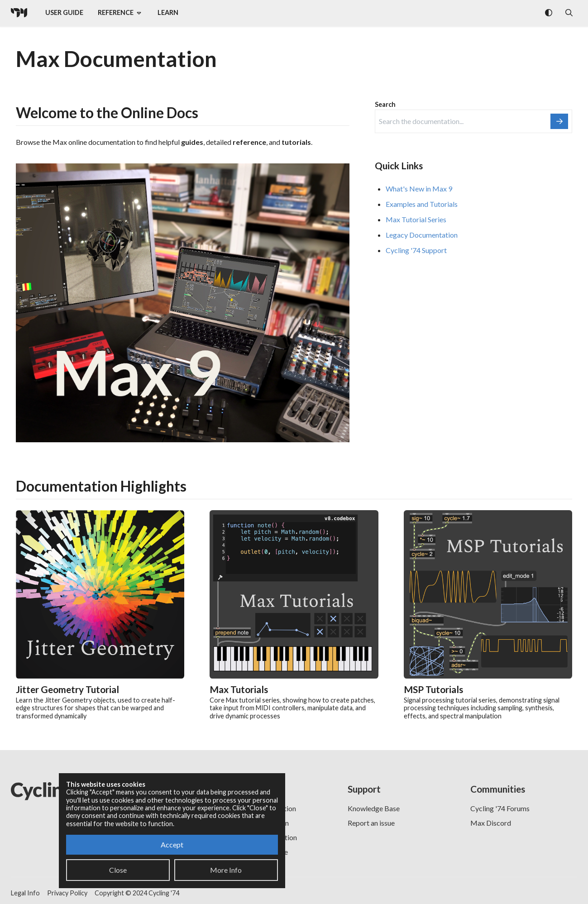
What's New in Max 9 (419, 189)
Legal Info (25, 893)
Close (118, 870)
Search (385, 104)
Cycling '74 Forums (500, 808)
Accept (172, 844)
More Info (226, 870)
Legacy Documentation (422, 235)
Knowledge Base (374, 808)
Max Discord (491, 823)
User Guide (64, 12)
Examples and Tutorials (422, 204)
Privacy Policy (67, 893)
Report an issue (371, 823)
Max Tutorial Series (416, 219)
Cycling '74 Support (416, 250)
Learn (168, 12)
